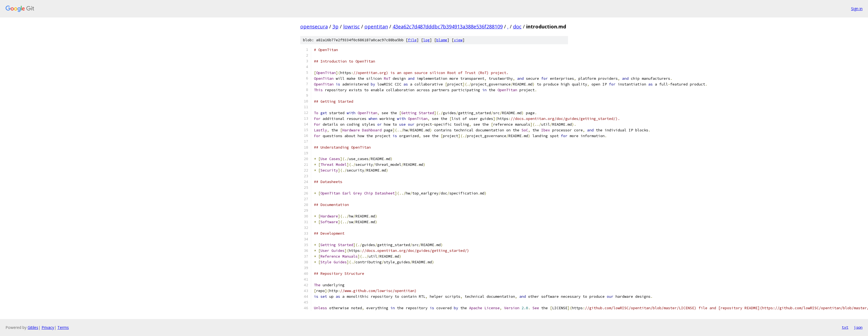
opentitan (376, 26)
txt (845, 327)
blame (442, 40)
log (426, 40)
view (458, 40)
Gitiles (33, 327)
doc (517, 26)
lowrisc (351, 26)
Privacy (48, 327)
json (858, 327)
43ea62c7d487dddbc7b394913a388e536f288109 (448, 26)
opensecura (314, 26)
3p (336, 26)
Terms (63, 327)
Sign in (857, 9)
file (412, 40)
